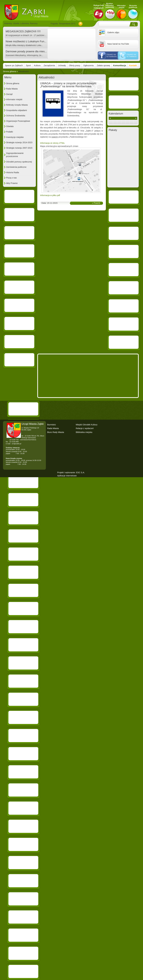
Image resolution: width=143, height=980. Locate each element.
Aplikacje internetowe (67, 476)
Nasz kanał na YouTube (118, 44)
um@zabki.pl (16, 444)
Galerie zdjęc (113, 32)
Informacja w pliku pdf (50, 195)
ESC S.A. (80, 472)
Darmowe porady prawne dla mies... (26, 51)
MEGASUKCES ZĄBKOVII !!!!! (23, 31)
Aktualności (24, 71)
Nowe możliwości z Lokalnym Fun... (26, 41)
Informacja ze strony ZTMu (52, 143)
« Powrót (96, 203)
